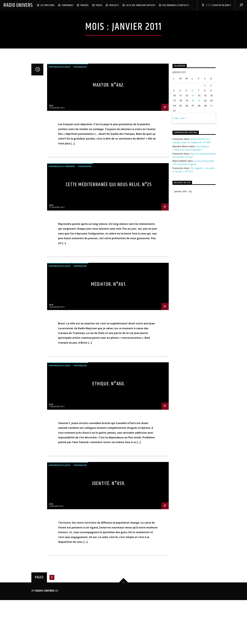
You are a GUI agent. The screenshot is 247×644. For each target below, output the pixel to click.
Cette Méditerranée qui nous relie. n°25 (109, 322)
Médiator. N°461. (109, 422)
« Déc (176, 256)
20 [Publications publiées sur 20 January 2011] (193, 238)
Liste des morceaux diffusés (141, 5)
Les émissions (48, 5)
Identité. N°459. (109, 621)
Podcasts (114, 5)
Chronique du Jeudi (59, 204)
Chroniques (68, 5)
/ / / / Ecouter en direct (216, 5)
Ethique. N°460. (109, 521)
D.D (51, 243)
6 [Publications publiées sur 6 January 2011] (192, 228)
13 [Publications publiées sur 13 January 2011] (193, 233)
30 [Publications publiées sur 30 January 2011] (211, 243)
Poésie (99, 5)
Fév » (184, 256)
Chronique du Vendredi (62, 304)
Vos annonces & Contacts (176, 5)
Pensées (85, 5)
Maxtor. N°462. (109, 223)
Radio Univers (18, 5)
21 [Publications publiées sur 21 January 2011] (199, 238)
